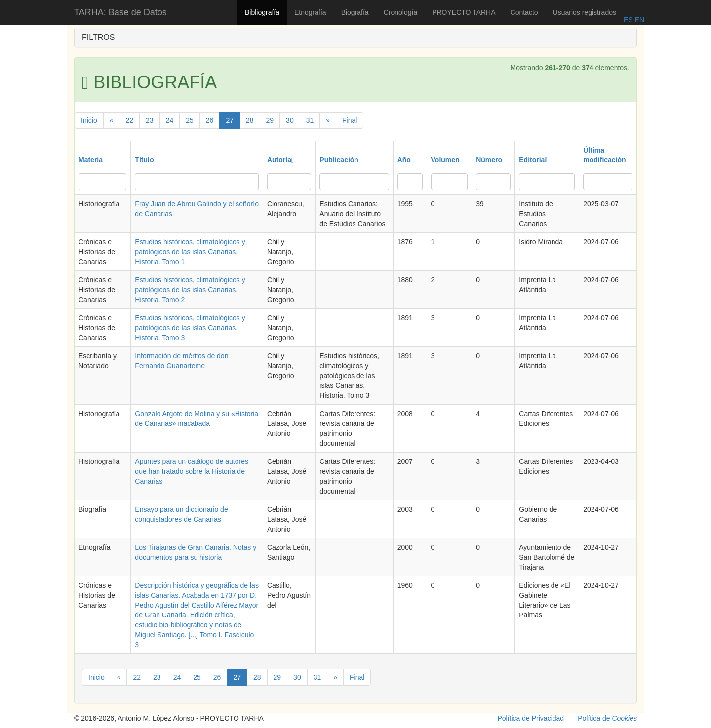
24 (170, 120)
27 (230, 120)
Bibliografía (262, 12)
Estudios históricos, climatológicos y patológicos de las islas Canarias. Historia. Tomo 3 (190, 328)
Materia (91, 160)
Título (144, 160)
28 (250, 120)
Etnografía (310, 12)
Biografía (355, 12)
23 (150, 120)
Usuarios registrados (585, 12)
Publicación (339, 160)
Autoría (280, 160)
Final (350, 120)
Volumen (445, 160)
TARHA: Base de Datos (120, 12)
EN (639, 20)
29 (270, 120)
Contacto (524, 12)
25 (190, 120)
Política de (607, 718)
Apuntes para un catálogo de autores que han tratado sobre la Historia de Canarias (192, 471)
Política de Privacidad (531, 718)
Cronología (401, 12)
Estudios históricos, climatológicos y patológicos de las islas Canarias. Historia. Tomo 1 (190, 252)
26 (210, 120)
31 (310, 120)
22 (129, 120)
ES (628, 20)
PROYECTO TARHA (464, 12)
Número (489, 160)
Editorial (533, 160)
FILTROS (98, 37)
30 (290, 120)
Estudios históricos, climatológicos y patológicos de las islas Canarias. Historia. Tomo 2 (190, 290)
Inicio (89, 120)
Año (404, 160)
